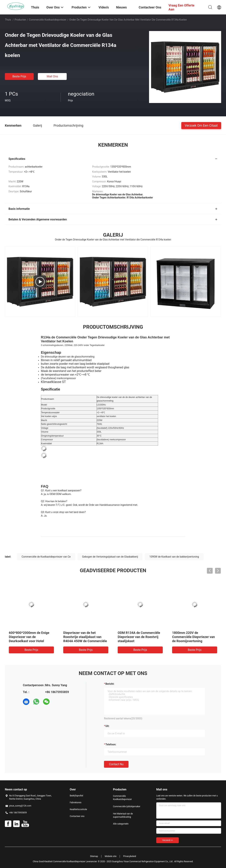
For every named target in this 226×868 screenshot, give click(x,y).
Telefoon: (111, 744)
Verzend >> (168, 840)
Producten (20, 20)
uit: (107, 726)
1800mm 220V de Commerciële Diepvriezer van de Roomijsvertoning (193, 637)
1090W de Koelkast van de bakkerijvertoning (174, 557)
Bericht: (110, 684)
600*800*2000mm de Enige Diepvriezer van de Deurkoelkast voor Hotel (29, 637)
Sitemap (94, 856)
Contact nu (116, 764)
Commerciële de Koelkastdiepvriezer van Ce (46, 557)
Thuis (8, 20)
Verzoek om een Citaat (201, 125)
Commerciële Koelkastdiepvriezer (48, 20)
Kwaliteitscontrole (78, 809)
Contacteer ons (77, 816)
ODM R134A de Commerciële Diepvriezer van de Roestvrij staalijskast (139, 637)
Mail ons (52, 76)
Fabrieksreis (76, 803)
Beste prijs (19, 76)
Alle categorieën (121, 824)
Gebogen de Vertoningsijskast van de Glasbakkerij (110, 557)
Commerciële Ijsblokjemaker (127, 806)
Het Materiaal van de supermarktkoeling (123, 815)
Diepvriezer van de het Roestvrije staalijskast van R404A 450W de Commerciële (85, 637)
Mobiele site (111, 856)
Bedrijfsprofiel (76, 796)
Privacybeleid (130, 856)
